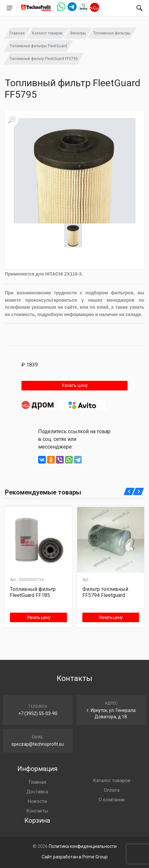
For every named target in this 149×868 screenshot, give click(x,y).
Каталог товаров (47, 33)
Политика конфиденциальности (83, 846)
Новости (37, 801)
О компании (112, 800)
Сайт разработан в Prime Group (75, 857)
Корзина (37, 820)
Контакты (37, 811)
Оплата (112, 790)
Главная (17, 33)
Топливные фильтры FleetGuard (38, 46)
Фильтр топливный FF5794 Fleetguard (105, 592)
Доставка (37, 792)
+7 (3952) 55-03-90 (38, 713)
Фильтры (78, 33)
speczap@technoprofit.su (38, 744)
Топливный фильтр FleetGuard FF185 (33, 592)
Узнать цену (75, 385)
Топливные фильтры (112, 33)
